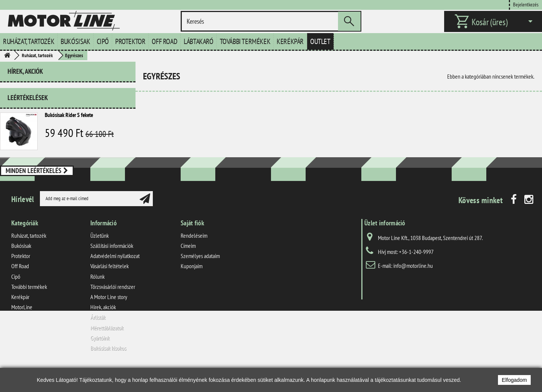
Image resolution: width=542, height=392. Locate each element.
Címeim (188, 268)
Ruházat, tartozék (29, 41)
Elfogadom (514, 380)
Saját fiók (192, 245)
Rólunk (97, 299)
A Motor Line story (109, 319)
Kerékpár (290, 41)
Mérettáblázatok (107, 350)
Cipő (103, 41)
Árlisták (98, 339)
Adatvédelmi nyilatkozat (115, 278)
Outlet (320, 41)
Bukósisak (75, 41)
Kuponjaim (192, 289)
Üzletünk (100, 258)
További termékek (245, 41)
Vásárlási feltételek (110, 289)
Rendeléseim (194, 258)
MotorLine (22, 329)
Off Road (164, 41)
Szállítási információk (112, 268)
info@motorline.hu (413, 288)
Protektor (130, 41)
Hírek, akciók (25, 71)
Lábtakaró (198, 41)
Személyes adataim (200, 278)
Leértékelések (28, 95)
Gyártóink (100, 360)
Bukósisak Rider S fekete (69, 112)
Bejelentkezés (526, 4)
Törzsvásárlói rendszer (113, 309)
